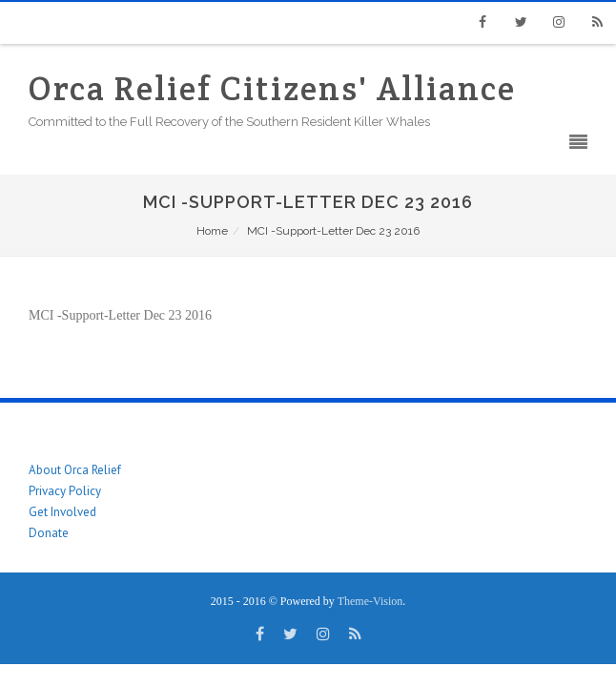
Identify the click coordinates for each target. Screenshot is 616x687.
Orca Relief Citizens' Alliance (272, 88)
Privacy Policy (65, 491)
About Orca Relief (75, 470)
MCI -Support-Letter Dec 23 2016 (120, 315)
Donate (49, 533)
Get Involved (62, 512)
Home (212, 231)
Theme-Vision (370, 601)
